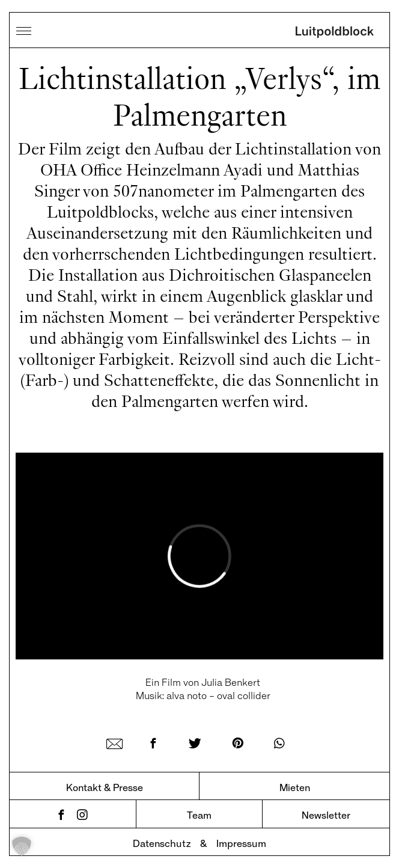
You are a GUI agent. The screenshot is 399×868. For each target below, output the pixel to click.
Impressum (241, 843)
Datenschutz (162, 843)
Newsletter (326, 815)
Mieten (295, 787)
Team (199, 815)
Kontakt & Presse (105, 787)
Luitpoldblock (335, 33)
